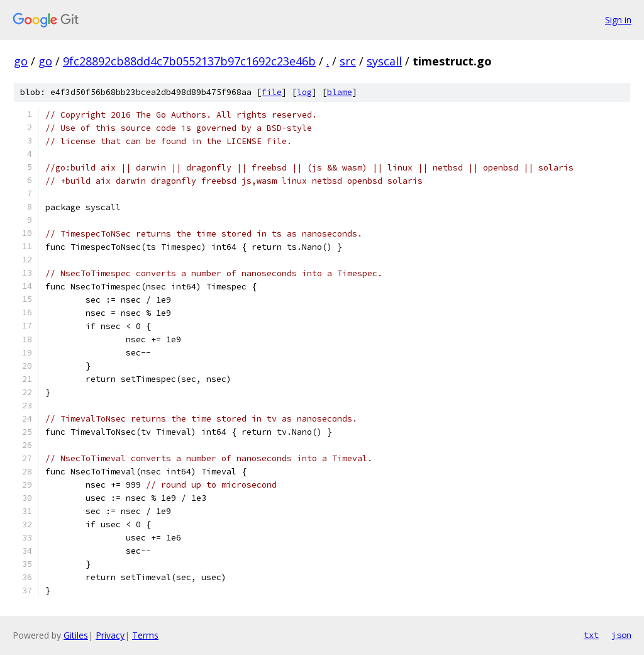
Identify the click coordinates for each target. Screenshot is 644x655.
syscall (384, 61)
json (621, 635)
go (21, 61)
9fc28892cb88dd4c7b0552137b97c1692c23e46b (189, 61)
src (348, 61)
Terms (145, 635)
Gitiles (76, 635)
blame (340, 92)
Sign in (618, 20)
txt (591, 635)
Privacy (110, 635)
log (304, 92)
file (272, 92)
